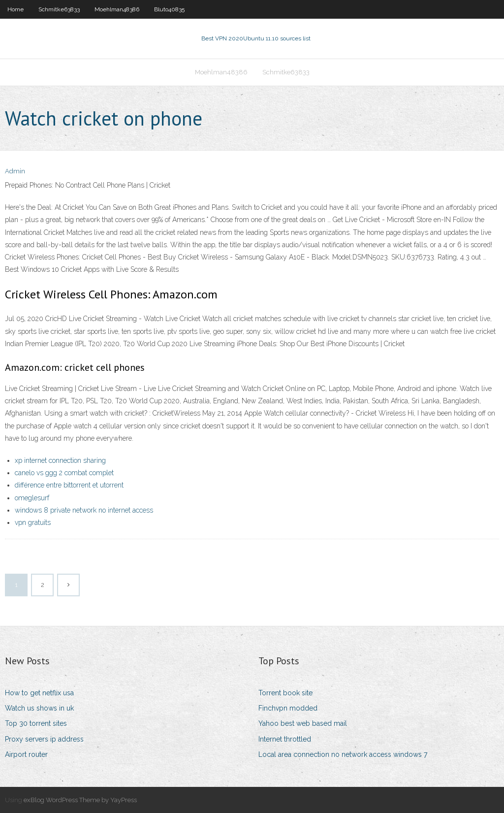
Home (16, 9)
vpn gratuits (33, 522)
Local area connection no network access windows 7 (343, 754)
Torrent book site (285, 693)
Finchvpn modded (288, 708)
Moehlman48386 (117, 9)
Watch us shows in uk (39, 708)
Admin (15, 171)
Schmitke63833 (59, 9)
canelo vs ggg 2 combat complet (64, 473)
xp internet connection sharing (60, 460)
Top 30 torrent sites (36, 723)
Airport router (26, 754)
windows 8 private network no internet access (84, 510)
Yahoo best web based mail (303, 723)
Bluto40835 (169, 9)
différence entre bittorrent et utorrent (69, 485)
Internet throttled (285, 739)
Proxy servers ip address (44, 739)
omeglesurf (32, 498)
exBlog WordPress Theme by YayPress (80, 800)
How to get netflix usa (39, 693)
